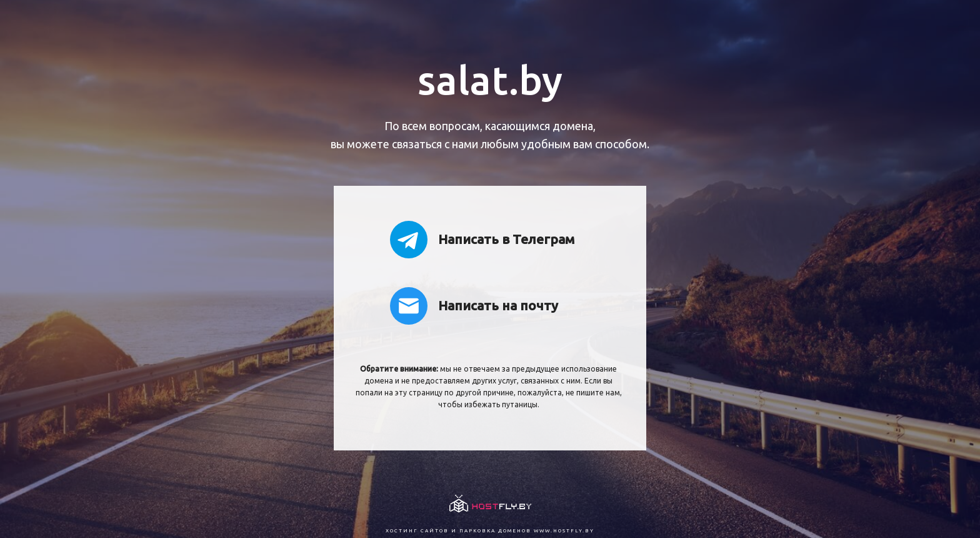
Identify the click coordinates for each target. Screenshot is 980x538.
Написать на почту (474, 306)
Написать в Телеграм (482, 240)
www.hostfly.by (564, 531)
